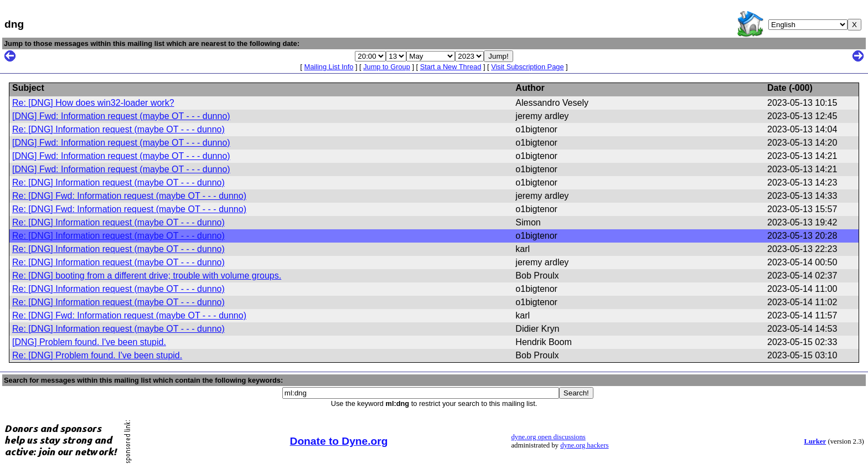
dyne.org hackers (584, 445)
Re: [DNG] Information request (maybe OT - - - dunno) (118, 129)
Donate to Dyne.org (339, 441)
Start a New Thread (451, 67)
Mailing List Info (329, 67)
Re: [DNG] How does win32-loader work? (93, 103)
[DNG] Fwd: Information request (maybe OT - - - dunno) (121, 116)
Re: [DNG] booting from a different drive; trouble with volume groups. (147, 276)
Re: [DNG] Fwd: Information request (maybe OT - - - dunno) (129, 196)
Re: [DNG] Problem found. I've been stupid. (97, 355)
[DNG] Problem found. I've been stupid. (89, 342)
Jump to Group (387, 67)
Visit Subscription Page (527, 67)
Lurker (815, 441)
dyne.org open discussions (548, 437)
